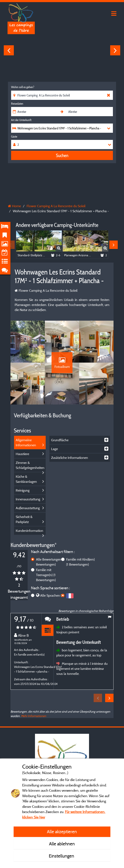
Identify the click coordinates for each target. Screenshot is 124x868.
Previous (9, 50)
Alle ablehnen (62, 844)
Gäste (14, 137)
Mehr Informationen (34, 716)
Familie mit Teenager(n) (46, 575)
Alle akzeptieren (62, 832)
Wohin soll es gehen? (23, 87)
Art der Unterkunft (21, 120)
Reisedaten (17, 104)
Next (115, 50)
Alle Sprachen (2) (52, 595)
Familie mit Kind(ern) (80, 562)
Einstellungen (62, 856)
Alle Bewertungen (50, 562)
